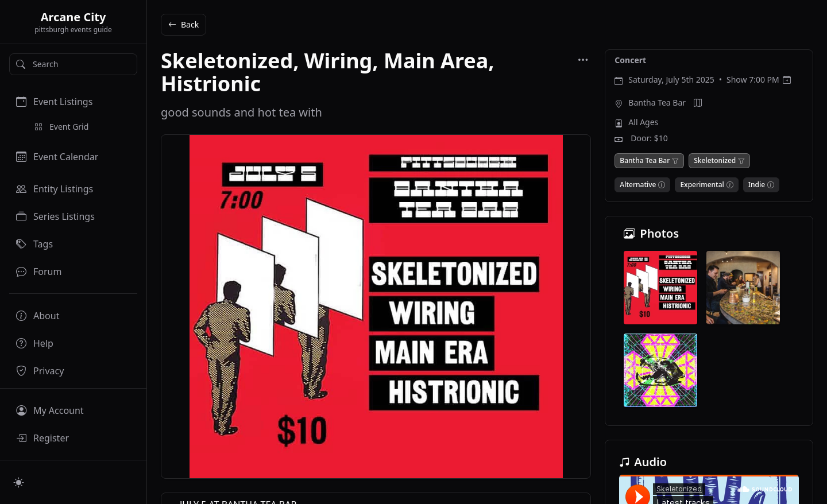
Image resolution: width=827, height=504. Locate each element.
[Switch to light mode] (19, 482)
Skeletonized (715, 161)
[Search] (73, 64)
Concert (630, 60)
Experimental (702, 185)
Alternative (638, 185)
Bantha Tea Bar (657, 102)
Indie (757, 185)
